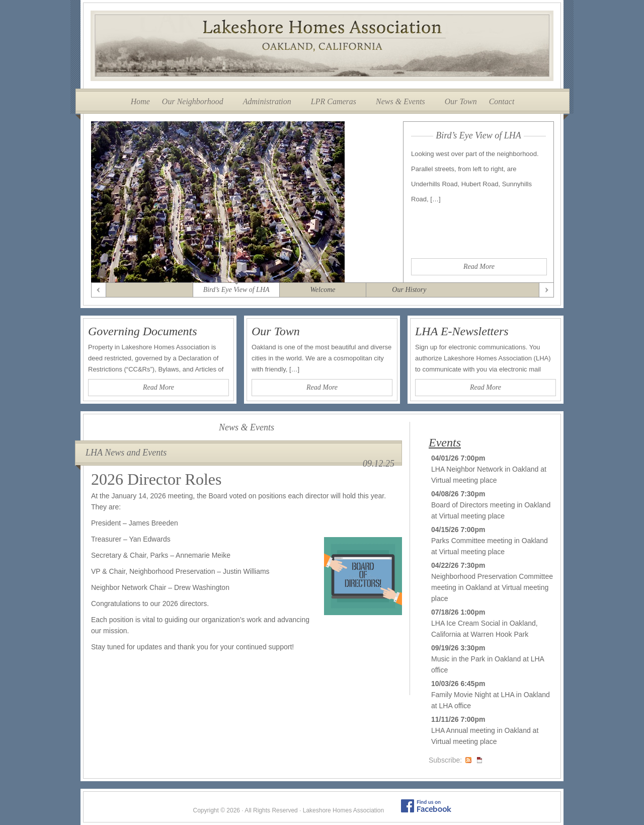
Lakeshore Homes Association (322, 46)
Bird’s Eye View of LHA (478, 135)
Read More (479, 267)
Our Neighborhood (193, 101)
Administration (267, 101)
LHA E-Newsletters (462, 331)
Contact (502, 101)
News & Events (400, 101)
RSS (468, 760)
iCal (479, 760)
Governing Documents (143, 331)
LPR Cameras (334, 101)
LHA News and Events (126, 453)
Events (445, 442)
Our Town (461, 101)
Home (140, 101)
